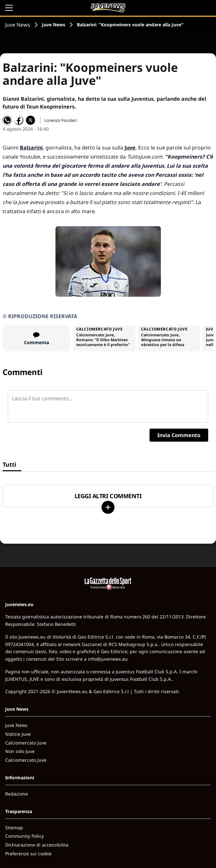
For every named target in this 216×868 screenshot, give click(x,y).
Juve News (18, 25)
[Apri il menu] (9, 8)
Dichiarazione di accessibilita (37, 845)
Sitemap (14, 828)
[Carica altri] (108, 507)
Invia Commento (179, 435)
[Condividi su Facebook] (19, 120)
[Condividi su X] (30, 120)
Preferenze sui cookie (28, 854)
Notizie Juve (18, 734)
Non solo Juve (20, 751)
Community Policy (24, 836)
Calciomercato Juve (26, 743)
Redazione (17, 794)
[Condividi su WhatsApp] (7, 120)
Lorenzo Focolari (60, 120)
